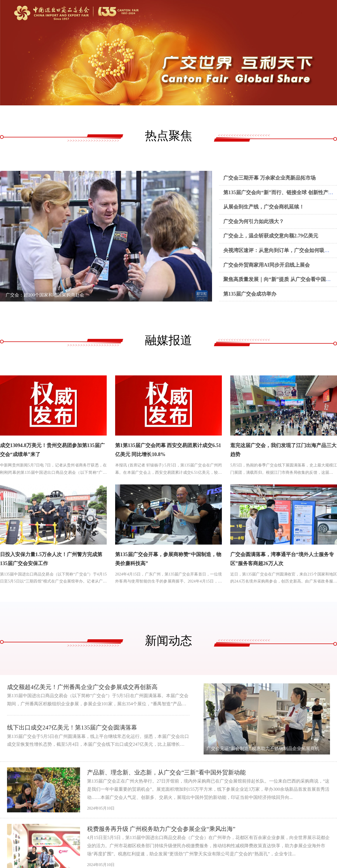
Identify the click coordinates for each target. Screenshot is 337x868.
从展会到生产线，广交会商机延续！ (264, 207)
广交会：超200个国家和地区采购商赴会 (45, 295)
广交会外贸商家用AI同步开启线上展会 (267, 265)
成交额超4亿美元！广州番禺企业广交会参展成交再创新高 (86, 687)
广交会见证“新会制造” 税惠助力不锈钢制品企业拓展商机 (263, 749)
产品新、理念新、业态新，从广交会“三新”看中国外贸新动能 (170, 773)
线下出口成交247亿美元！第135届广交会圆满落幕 (75, 728)
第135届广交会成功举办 (250, 294)
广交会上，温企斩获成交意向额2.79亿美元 (271, 236)
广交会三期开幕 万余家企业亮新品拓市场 (269, 178)
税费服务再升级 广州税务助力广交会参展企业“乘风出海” (165, 829)
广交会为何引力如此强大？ (254, 221)
